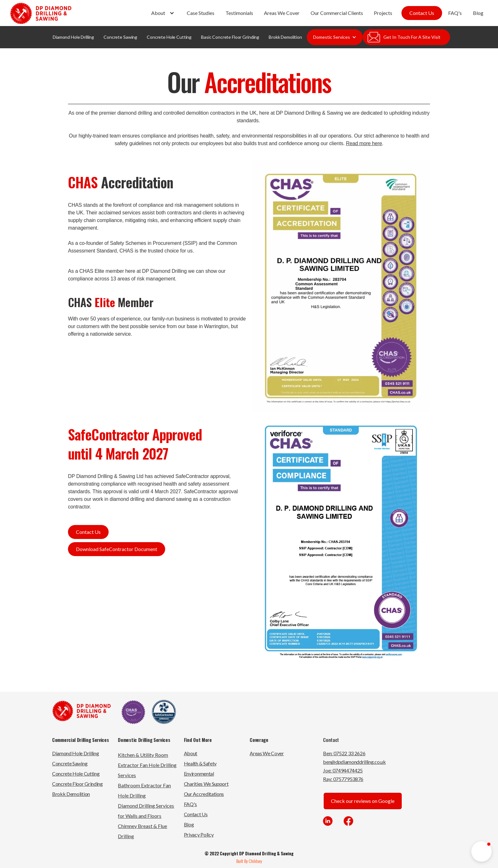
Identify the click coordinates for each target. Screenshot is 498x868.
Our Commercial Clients (337, 13)
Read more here (364, 143)
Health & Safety (200, 763)
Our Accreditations (204, 794)
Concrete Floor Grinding (77, 784)
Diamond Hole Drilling (73, 37)
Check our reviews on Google (363, 801)
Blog (478, 13)
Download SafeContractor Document (117, 549)
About (191, 753)
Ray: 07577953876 (343, 779)
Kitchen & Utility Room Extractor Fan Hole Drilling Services (147, 765)
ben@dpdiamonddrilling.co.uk (354, 762)
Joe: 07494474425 (343, 770)
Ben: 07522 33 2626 (344, 753)
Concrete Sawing (120, 37)
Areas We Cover (282, 13)
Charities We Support (206, 784)
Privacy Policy (199, 834)
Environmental (199, 774)
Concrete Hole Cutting (169, 37)
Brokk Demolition (285, 37)
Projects (383, 13)
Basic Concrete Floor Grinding (230, 37)
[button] (164, 13)
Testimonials (239, 13)
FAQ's (455, 13)
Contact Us (422, 13)
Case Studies (201, 13)
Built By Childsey (249, 861)
